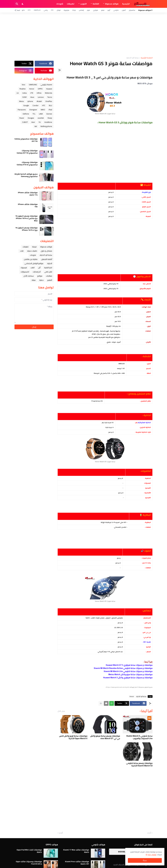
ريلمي (46, 10)
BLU (50, 105)
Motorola (49, 93)
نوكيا (74, 10)
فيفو (103, 10)
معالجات (49, 276)
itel (36, 126)
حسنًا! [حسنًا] (145, 860)
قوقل (59, 10)
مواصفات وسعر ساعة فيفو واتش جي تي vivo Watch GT (105, 737)
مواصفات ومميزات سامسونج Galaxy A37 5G (27, 152)
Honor (132, 696)
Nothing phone (46, 126)
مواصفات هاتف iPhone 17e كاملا (28, 194)
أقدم (61, 833)
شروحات (60, 4)
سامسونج (132, 10)
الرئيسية (126, 4)
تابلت (22, 251)
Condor (36, 105)
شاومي (116, 10)
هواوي (96, 10)
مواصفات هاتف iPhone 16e (28, 205)
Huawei (49, 89)
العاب (32, 268)
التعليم (50, 280)
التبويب (83, 4)
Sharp (50, 118)
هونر (88, 10)
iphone (30, 101)
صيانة (34, 280)
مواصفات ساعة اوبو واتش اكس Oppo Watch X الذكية (73, 737)
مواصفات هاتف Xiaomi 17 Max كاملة (76, 851)
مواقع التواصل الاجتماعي (34, 263)
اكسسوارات (25, 272)
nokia (24, 93)
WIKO (43, 110)
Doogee (31, 118)
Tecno (50, 97)
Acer (33, 122)
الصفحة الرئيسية (147, 58)
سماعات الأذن (29, 276)
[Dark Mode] (23, 4)
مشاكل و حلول (46, 251)
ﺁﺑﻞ (39, 268)
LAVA (41, 114)
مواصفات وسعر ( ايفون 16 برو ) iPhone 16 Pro (26, 229)
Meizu (22, 101)
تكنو (23, 10)
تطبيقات (71, 4)
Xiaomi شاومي (46, 85)
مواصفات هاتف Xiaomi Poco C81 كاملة (77, 863)
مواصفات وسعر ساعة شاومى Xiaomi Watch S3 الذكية (139, 764)
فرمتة (34, 247)
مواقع (40, 276)
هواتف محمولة (112, 4)
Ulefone (26, 114)
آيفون (124, 10)
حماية (41, 280)
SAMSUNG (33, 85)
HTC (29, 10)
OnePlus (37, 10)
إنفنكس (81, 10)
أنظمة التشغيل (47, 259)
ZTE (52, 10)
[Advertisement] (83, 35)
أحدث (149, 833)
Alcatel (39, 101)
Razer (22, 118)
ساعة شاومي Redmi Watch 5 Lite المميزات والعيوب (139, 737)
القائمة (96, 4)
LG (18, 93)
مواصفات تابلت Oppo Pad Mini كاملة (29, 851)
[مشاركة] (60, 70)
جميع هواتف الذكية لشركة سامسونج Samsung (26, 175)
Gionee (49, 114)
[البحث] (17, 4)
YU (40, 122)
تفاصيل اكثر (152, 855)
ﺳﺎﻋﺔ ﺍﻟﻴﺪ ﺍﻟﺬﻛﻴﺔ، (132, 58)
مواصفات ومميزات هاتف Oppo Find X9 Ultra (29, 863)
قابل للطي (48, 272)
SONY (25, 97)
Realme (23, 89)
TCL (34, 114)
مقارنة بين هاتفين (31, 259)
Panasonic (22, 110)
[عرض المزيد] (101, 703)
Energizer (33, 110)
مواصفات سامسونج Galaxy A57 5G (26, 140)
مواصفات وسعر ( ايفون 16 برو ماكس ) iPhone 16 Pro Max (26, 218)
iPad (50, 110)
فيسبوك (24, 268)
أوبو (109, 10)
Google (26, 105)
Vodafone (48, 122)
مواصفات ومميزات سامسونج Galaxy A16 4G (27, 163)
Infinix (39, 93)
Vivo (23, 85)
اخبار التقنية (48, 268)
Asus (32, 97)
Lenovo (41, 97)
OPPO (40, 89)
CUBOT (25, 122)
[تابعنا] (18, 10)
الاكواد (50, 263)
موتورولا (66, 10)
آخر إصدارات (37, 272)
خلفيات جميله (32, 251)
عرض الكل (61, 711)
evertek (41, 118)
